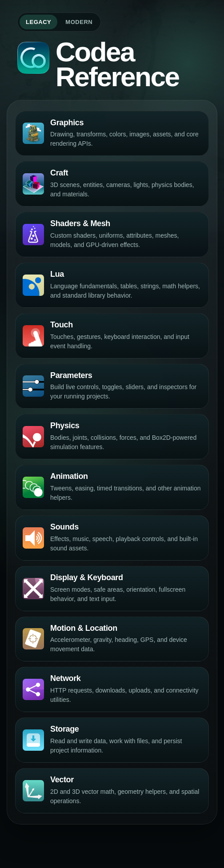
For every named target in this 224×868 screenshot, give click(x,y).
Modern (79, 22)
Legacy (38, 22)
